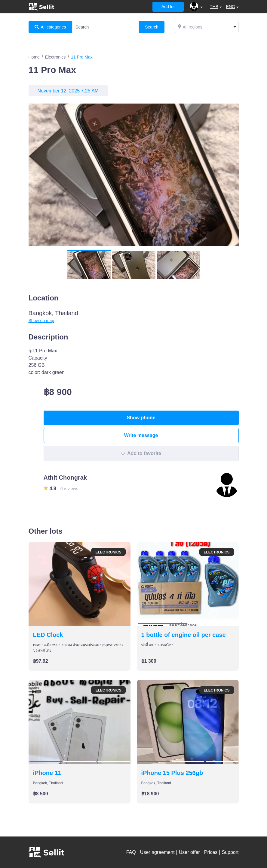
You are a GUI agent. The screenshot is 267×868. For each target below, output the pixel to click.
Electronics (55, 57)
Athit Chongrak (65, 478)
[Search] (106, 27)
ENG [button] (231, 7)
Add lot (168, 7)
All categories (50, 27)
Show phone (141, 418)
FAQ (131, 852)
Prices (211, 852)
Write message (141, 435)
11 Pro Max (82, 57)
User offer (189, 852)
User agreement (157, 852)
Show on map (41, 321)
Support (230, 852)
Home (34, 57)
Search (152, 27)
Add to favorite (141, 453)
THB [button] (214, 7)
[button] (196, 7)
